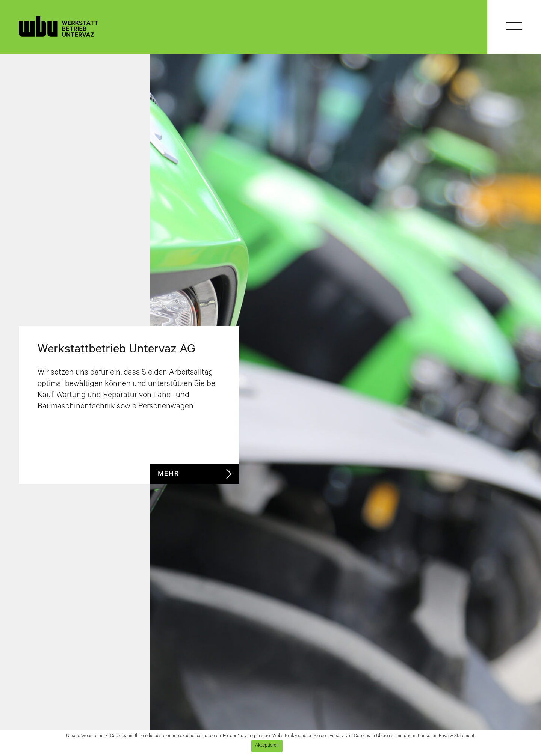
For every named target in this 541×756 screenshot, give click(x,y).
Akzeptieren (267, 746)
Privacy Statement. (457, 736)
